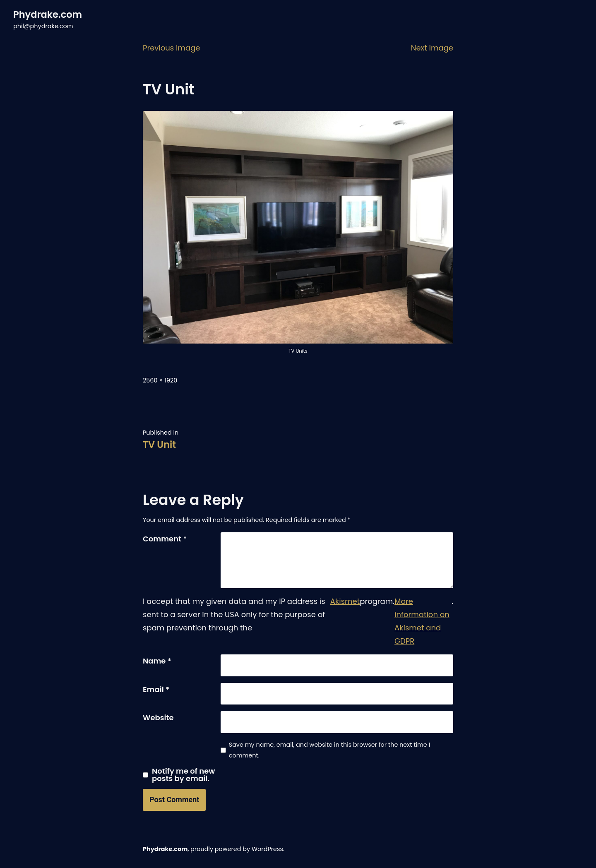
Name (157, 661)
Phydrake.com (48, 14)
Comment (165, 539)
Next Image (432, 48)
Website (158, 718)
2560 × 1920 (160, 380)
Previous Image (172, 48)
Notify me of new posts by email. (184, 775)
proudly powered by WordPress (237, 849)
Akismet (345, 601)
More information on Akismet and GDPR (422, 621)
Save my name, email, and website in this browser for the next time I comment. (329, 750)
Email (156, 689)
